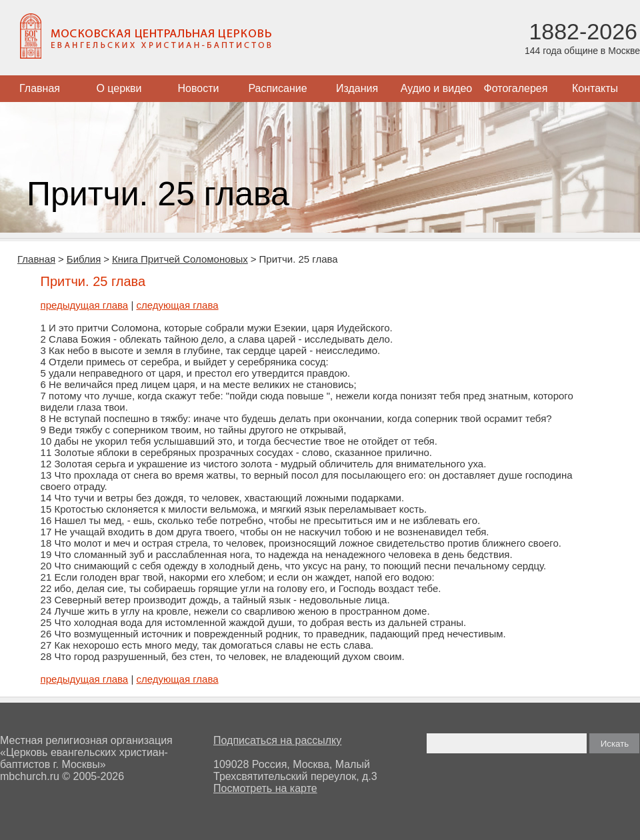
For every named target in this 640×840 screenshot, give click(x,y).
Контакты (595, 88)
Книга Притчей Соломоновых (180, 259)
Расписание (277, 88)
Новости (199, 88)
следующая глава (177, 305)
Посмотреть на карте (265, 788)
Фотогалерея (516, 88)
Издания (357, 88)
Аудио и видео (437, 88)
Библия (84, 259)
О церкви (119, 88)
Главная (40, 88)
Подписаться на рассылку (277, 740)
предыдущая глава (85, 305)
